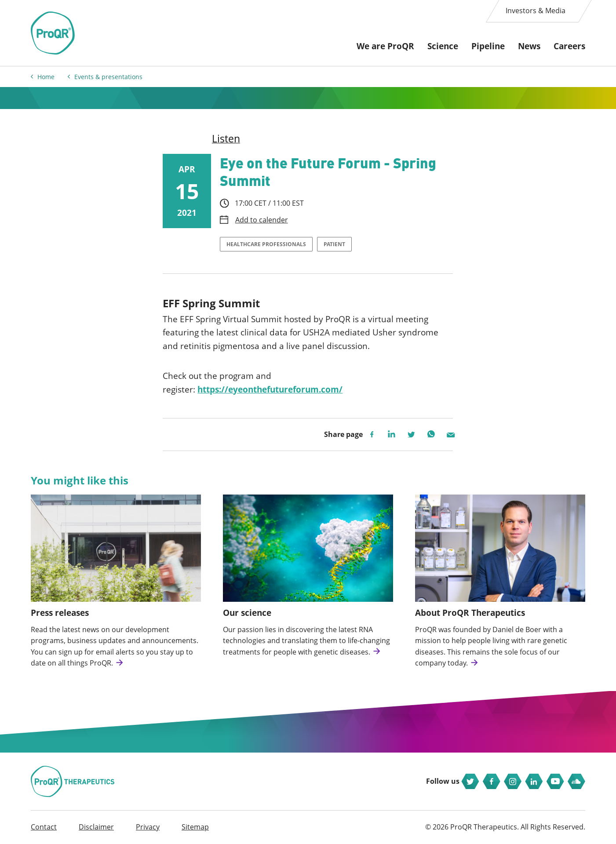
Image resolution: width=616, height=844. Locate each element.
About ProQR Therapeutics (470, 613)
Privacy (148, 827)
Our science (247, 613)
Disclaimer (96, 827)
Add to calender (262, 220)
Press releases (60, 613)
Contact (44, 827)
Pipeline (488, 46)
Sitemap (195, 827)
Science (443, 46)
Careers (569, 46)
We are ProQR (385, 46)
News (529, 46)
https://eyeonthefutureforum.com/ (270, 389)
